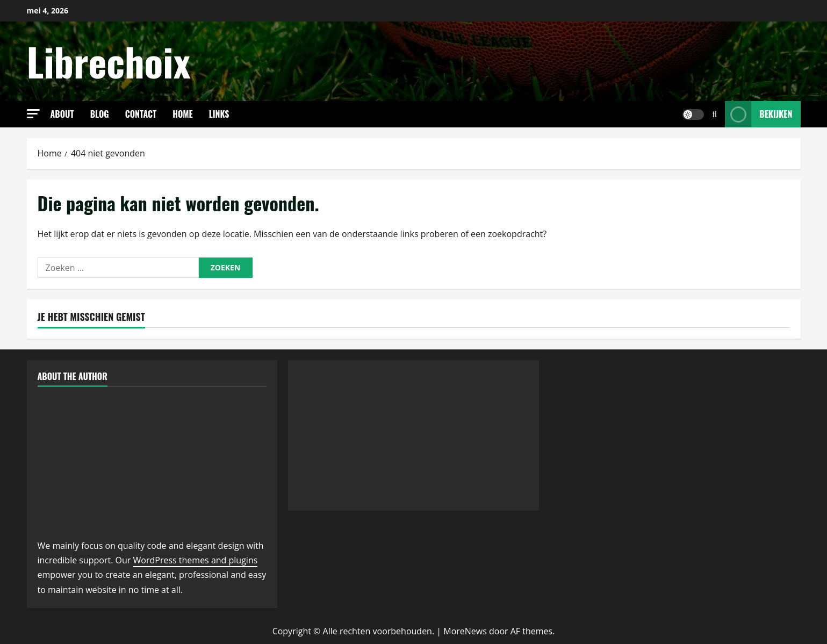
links (219, 114)
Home (183, 114)
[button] (33, 114)
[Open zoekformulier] (714, 114)
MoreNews (465, 631)
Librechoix (109, 61)
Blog (100, 114)
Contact (141, 114)
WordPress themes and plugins (196, 560)
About (62, 114)
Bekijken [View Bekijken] (758, 114)
